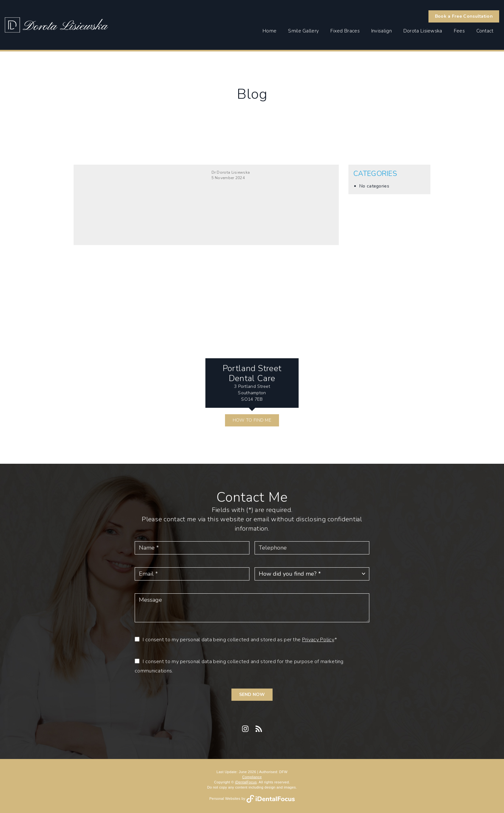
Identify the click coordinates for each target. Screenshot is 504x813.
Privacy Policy (318, 640)
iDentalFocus (246, 782)
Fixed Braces (345, 31)
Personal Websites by (252, 799)
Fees (459, 31)
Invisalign (382, 31)
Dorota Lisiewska (423, 31)
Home (270, 31)
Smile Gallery (303, 31)
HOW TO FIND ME (252, 420)
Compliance (252, 777)
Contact (485, 31)
